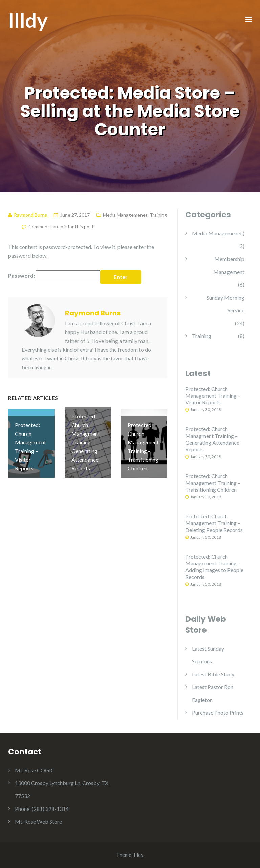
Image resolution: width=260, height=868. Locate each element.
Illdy (28, 20)
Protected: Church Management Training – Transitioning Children (213, 483)
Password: (54, 276)
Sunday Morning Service (225, 304)
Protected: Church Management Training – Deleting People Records (214, 523)
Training (158, 215)
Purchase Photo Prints (218, 713)
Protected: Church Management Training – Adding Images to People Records (214, 567)
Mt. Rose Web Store (38, 822)
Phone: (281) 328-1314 (42, 809)
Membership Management (229, 265)
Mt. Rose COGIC (35, 770)
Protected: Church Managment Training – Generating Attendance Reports (212, 439)
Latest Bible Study (213, 674)
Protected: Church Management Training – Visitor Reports (213, 395)
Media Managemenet (125, 215)
